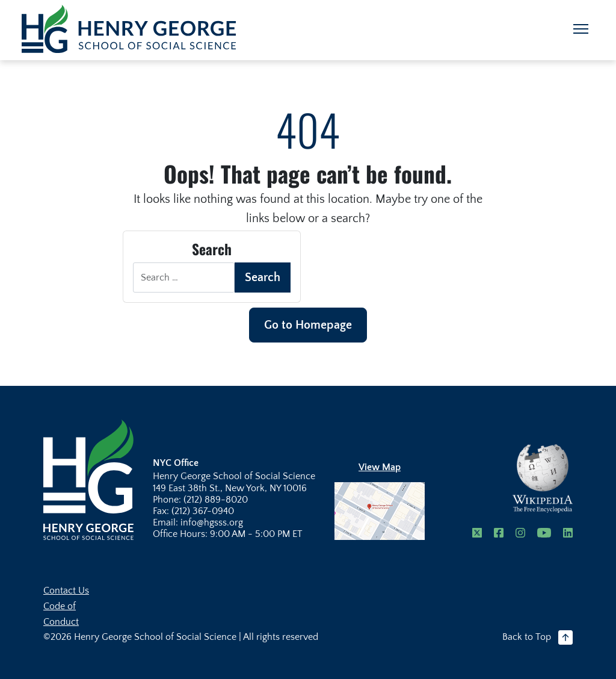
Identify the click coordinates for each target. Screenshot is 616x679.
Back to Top (537, 637)
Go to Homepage (308, 325)
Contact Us (66, 591)
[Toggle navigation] (581, 29)
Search (263, 277)
